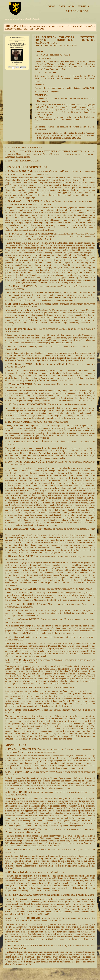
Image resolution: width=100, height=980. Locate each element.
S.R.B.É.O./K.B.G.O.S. (78, 11)
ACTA (71, 6)
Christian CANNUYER (83, 88)
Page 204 (48, 115)
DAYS (62, 6)
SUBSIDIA (84, 6)
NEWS (52, 6)
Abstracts (42, 129)
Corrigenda (42, 101)
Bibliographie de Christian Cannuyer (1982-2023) (60, 138)
